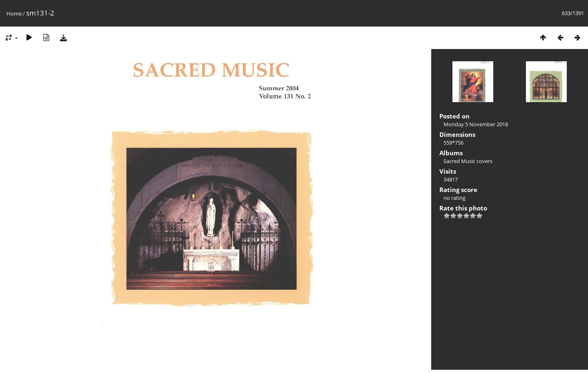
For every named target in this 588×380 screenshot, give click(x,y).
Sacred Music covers (468, 161)
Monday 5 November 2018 (476, 124)
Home (14, 13)
